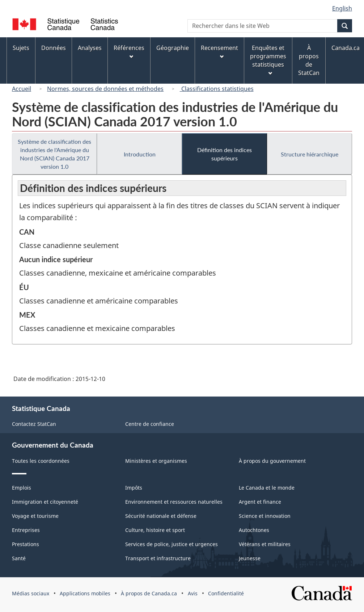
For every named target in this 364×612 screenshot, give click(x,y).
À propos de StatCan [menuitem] (309, 60)
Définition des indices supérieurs (225, 154)
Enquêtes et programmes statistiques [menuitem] (268, 60)
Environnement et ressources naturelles (174, 502)
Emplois (22, 488)
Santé (19, 558)
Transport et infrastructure (158, 558)
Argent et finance (260, 502)
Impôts (134, 488)
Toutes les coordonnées (41, 461)
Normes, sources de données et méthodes (105, 89)
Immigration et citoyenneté (45, 502)
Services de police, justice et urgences (172, 544)
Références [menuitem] (129, 51)
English (342, 8)
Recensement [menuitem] (219, 51)
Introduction (140, 154)
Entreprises (26, 530)
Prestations (26, 544)
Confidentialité (226, 593)
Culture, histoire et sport (155, 530)
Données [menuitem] (54, 48)
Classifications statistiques (217, 89)
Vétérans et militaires (265, 544)
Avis (193, 593)
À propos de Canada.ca (149, 593)
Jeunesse (250, 558)
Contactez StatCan (34, 424)
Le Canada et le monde (267, 488)
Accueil (22, 89)
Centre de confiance (150, 424)
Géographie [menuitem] (173, 48)
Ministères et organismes (156, 461)
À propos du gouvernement (272, 461)
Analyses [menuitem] (90, 48)
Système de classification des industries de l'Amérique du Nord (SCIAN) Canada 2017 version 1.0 (54, 154)
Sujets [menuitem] (21, 48)
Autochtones (254, 530)
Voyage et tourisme (35, 516)
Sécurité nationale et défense (161, 516)
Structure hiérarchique (310, 154)
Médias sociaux (31, 593)
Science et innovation (265, 516)
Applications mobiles (85, 593)
